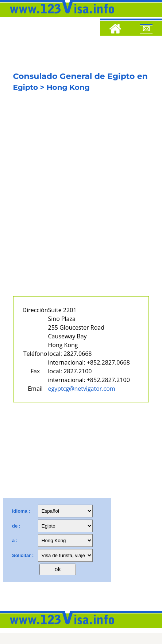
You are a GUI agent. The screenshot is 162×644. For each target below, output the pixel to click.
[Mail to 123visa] (146, 30)
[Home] (115, 30)
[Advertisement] (81, 200)
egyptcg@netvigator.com (82, 389)
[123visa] (60, 16)
